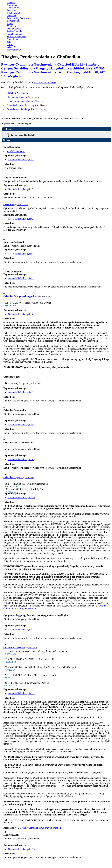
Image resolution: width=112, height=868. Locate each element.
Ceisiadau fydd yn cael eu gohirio (27, 296)
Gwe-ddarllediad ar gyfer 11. (22, 630)
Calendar (11, 2)
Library (10, 23)
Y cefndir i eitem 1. (16, 151)
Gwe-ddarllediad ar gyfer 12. (22, 693)
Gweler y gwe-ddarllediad (22, 135)
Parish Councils (14, 31)
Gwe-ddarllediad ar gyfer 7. (21, 392)
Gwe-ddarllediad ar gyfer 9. (21, 459)
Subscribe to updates (17, 37)
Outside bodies (14, 29)
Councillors (12, 39)
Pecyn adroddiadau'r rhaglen (26, 101)
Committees (13, 5)
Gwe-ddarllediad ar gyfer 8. (21, 425)
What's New (13, 47)
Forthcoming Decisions (18, 18)
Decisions (12, 10)
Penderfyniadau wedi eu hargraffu (29, 105)
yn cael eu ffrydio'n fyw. (45, 82)
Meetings (11, 26)
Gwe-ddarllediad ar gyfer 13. (22, 849)
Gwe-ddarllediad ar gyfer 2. (21, 189)
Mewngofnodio (14, 50)
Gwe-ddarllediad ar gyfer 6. (21, 314)
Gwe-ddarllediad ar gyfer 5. (21, 278)
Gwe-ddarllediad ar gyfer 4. (21, 254)
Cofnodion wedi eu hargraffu (27, 109)
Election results (14, 13)
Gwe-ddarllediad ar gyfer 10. (22, 498)
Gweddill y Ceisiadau (20, 648)
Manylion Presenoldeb (17, 93)
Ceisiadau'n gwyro (19, 477)
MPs (9, 42)
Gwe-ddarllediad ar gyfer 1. (21, 160)
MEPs (10, 44)
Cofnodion (16, 205)
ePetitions (12, 16)
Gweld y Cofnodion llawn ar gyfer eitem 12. (41, 828)
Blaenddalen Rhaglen (23, 97)
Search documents (16, 34)
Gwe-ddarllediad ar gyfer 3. (21, 219)
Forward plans (14, 21)
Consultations (13, 8)
